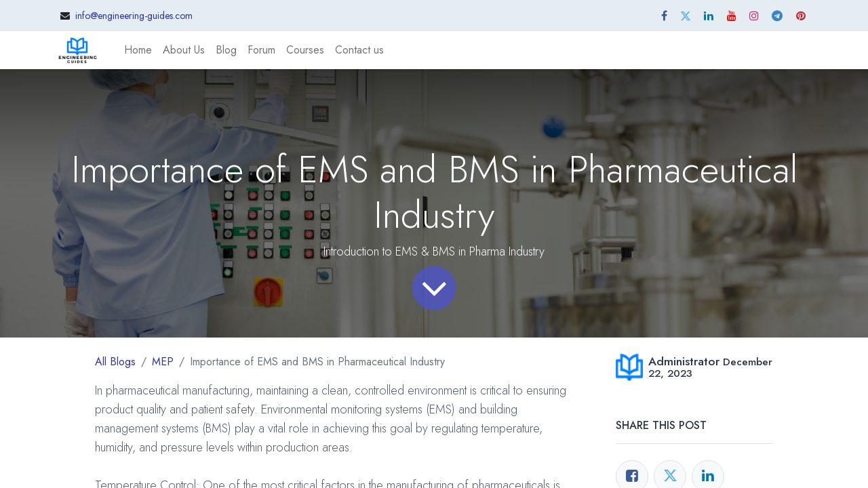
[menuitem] (138, 50)
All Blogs (115, 362)
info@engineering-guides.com (134, 16)
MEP (163, 362)
